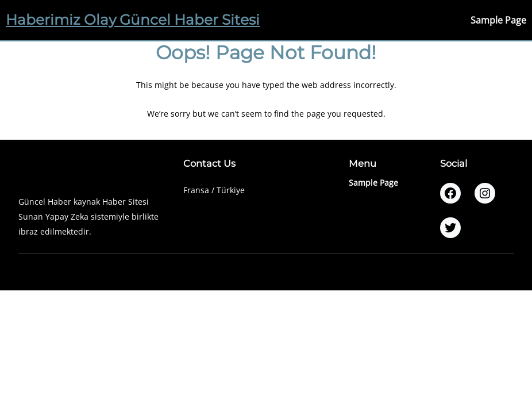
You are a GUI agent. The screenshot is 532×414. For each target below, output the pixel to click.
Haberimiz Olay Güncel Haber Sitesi (133, 20)
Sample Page (498, 20)
